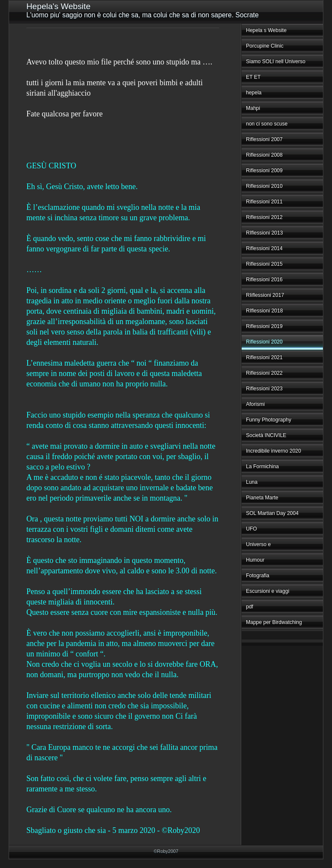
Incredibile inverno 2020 (273, 451)
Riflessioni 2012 (264, 217)
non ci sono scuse (267, 124)
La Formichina (262, 466)
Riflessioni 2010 (264, 186)
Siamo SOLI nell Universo (276, 61)
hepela (254, 93)
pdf (250, 607)
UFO (251, 529)
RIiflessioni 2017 (265, 295)
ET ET (253, 77)
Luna (252, 482)
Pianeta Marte (262, 498)
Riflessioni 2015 (264, 264)
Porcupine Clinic (265, 46)
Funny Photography (269, 420)
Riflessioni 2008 (264, 155)
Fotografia (258, 575)
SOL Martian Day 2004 (272, 513)
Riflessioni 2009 (264, 170)
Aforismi (255, 404)
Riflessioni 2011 (264, 202)
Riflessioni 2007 (264, 139)
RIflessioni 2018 (264, 311)
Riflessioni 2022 (264, 373)
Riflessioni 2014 (264, 248)
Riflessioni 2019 (264, 326)
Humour (255, 560)
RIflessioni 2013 (264, 233)
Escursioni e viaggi (268, 591)
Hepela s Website (266, 30)
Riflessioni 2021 (264, 357)
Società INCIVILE (266, 435)
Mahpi (253, 108)
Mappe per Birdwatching (274, 622)
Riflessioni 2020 (264, 342)
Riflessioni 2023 (264, 389)
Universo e (258, 544)
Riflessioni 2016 (264, 280)
